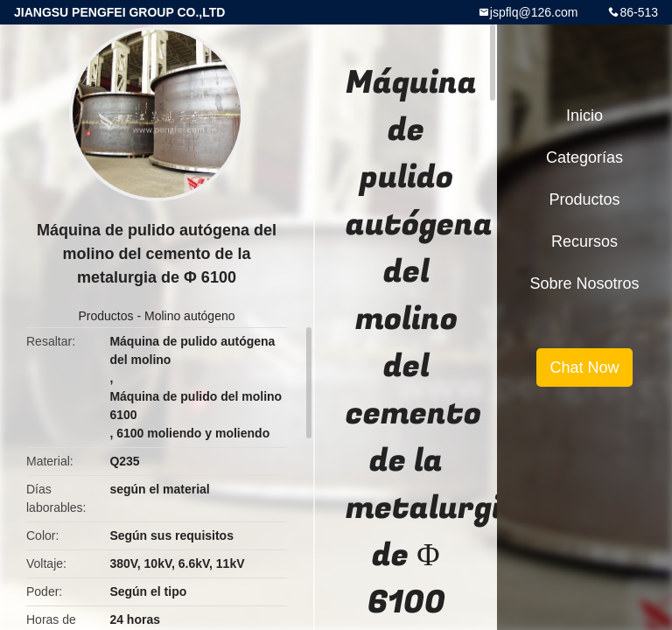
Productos (105, 316)
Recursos (584, 241)
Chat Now (584, 367)
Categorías (584, 157)
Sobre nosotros (584, 283)
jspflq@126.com (534, 12)
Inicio (584, 115)
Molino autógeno (190, 316)
